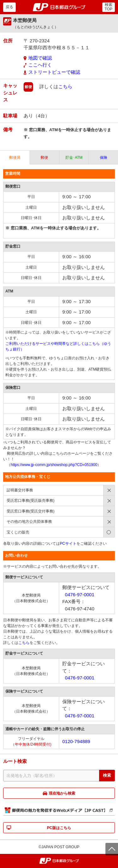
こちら (65, 86)
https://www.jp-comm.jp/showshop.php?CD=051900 (54, 465)
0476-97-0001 (79, 595)
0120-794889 (76, 741)
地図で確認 (40, 58)
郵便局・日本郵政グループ (59, 7)
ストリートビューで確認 (54, 72)
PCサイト (68, 544)
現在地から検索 (62, 793)
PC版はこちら (59, 828)
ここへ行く (40, 65)
